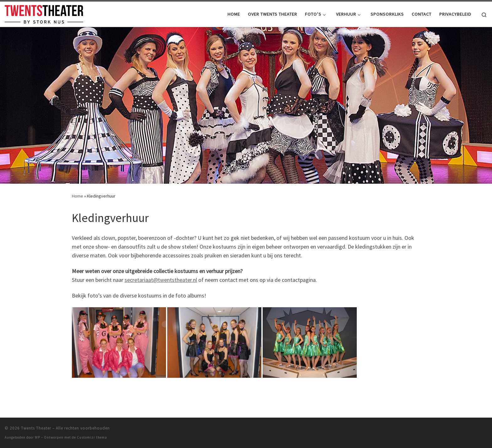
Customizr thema (92, 437)
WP (37, 437)
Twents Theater (36, 428)
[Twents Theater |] (44, 13)
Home (78, 196)
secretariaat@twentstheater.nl (161, 280)
